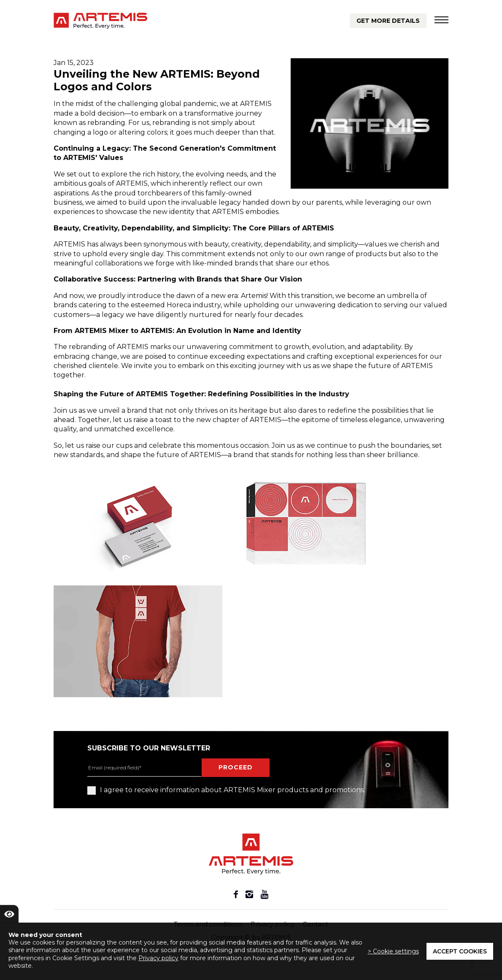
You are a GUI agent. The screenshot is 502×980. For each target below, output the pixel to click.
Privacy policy (158, 958)
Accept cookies (460, 951)
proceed (236, 767)
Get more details (388, 21)
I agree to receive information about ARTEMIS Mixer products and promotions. (226, 790)
